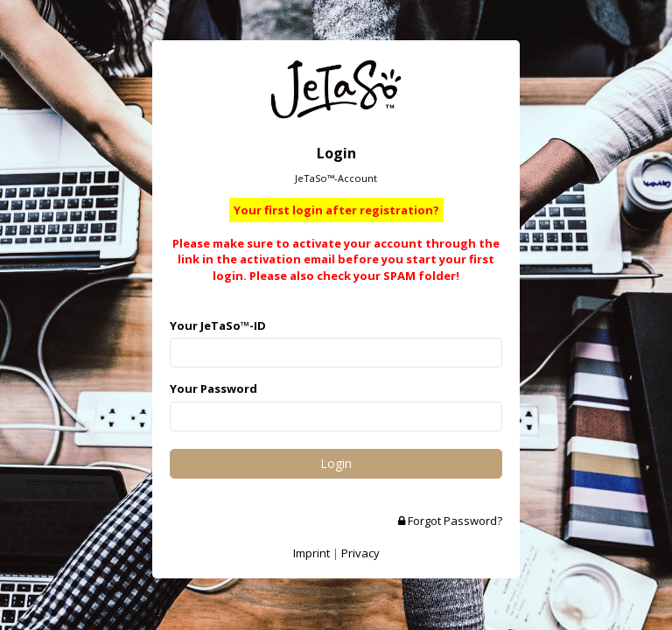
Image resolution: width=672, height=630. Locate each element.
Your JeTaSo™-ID (218, 325)
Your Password (213, 388)
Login (336, 463)
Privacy (360, 553)
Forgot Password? (450, 521)
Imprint (311, 553)
